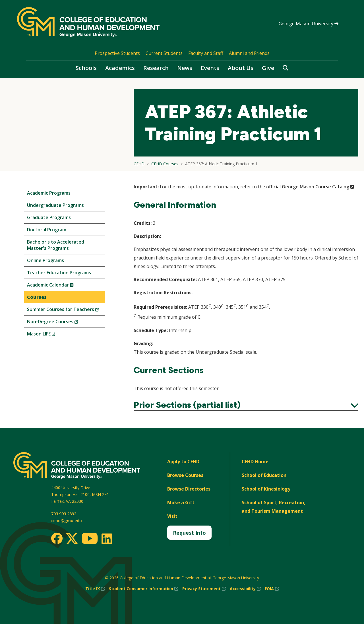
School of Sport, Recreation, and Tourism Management (274, 507)
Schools (86, 68)
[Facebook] (57, 538)
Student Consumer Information (144, 589)
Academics (120, 68)
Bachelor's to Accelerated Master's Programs (56, 245)
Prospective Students (117, 53)
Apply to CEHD (183, 462)
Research (156, 68)
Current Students (164, 53)
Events (210, 68)
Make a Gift (181, 503)
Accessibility (245, 589)
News (185, 68)
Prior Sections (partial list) (246, 405)
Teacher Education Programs (59, 273)
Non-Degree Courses (62, 323)
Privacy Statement (204, 589)
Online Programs (45, 260)
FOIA (272, 589)
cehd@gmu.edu (67, 521)
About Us (241, 68)
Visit (172, 516)
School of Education (264, 475)
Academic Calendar (60, 286)
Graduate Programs (49, 217)
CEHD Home (255, 462)
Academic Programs (49, 193)
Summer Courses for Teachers (66, 311)
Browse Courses (185, 475)
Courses (37, 297)
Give (268, 68)
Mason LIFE (51, 335)
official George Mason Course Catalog (310, 187)
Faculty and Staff (206, 53)
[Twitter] (72, 539)
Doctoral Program (47, 230)
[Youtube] (90, 539)
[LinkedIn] (106, 539)
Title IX (95, 589)
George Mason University (309, 24)
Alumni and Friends (249, 53)
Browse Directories (189, 489)
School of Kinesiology (266, 489)
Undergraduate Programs (55, 205)
